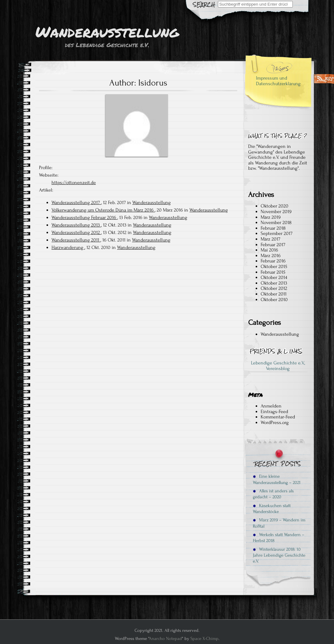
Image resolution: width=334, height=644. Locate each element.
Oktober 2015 (274, 266)
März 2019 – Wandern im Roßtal (279, 523)
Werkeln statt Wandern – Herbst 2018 (279, 538)
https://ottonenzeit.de (74, 183)
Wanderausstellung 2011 (76, 240)
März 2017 (270, 239)
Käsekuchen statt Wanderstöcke (272, 509)
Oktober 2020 (275, 206)
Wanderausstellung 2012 (76, 232)
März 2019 (271, 217)
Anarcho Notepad (165, 639)
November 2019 (276, 212)
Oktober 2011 (274, 294)
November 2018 (276, 222)
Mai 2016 (269, 250)
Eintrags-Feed (274, 412)
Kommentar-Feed (278, 417)
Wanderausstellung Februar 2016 (84, 217)
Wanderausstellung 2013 (76, 225)
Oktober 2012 (274, 288)
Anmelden (271, 406)
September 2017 (277, 233)
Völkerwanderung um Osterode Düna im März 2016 (103, 210)
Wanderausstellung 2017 (76, 202)
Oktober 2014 (274, 277)
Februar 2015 (273, 272)
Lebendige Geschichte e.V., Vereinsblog (278, 366)
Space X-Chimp (204, 639)
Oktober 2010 (274, 300)
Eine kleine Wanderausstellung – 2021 (277, 479)
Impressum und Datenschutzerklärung (278, 81)
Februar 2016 (273, 261)
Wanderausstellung (152, 202)
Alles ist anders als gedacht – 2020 (273, 494)
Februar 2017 (273, 245)
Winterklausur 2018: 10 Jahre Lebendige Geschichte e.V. (279, 555)
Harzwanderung (68, 247)
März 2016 (271, 256)
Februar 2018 (273, 228)
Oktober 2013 (274, 283)
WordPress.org (275, 422)
